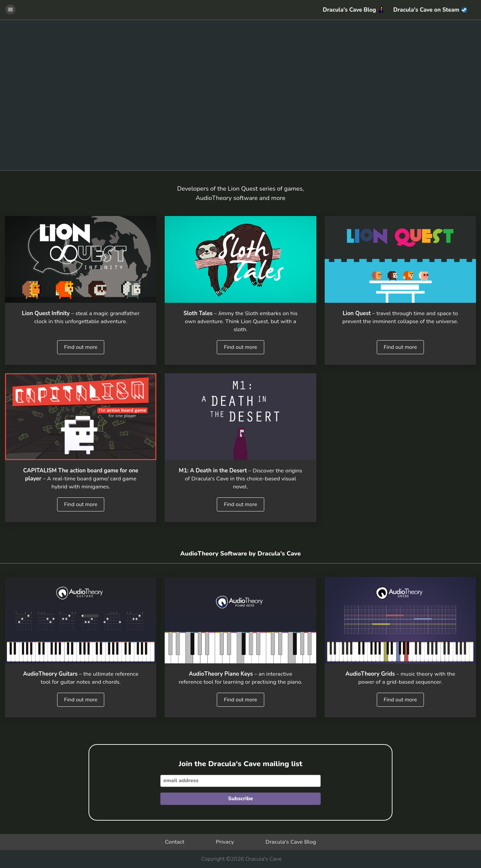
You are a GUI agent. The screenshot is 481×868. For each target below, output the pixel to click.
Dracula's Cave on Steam (430, 10)
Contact (175, 842)
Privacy (225, 842)
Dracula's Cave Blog (354, 10)
